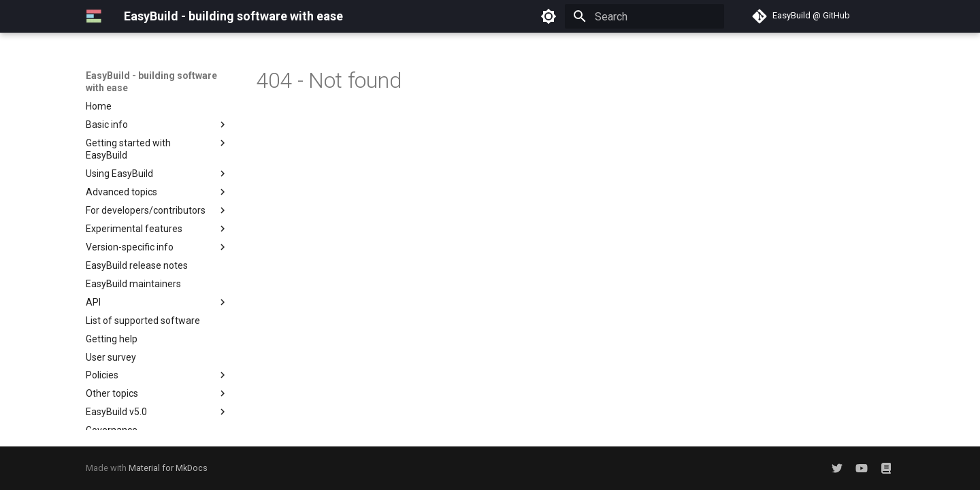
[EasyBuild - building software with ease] (94, 16)
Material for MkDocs (168, 468)
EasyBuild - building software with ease (151, 82)
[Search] (644, 16)
